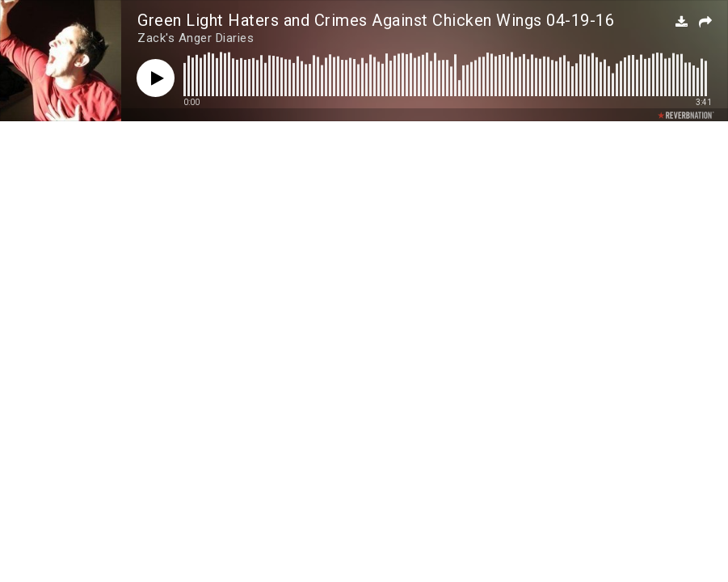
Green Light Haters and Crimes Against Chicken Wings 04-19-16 (376, 20)
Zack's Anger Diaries (196, 38)
